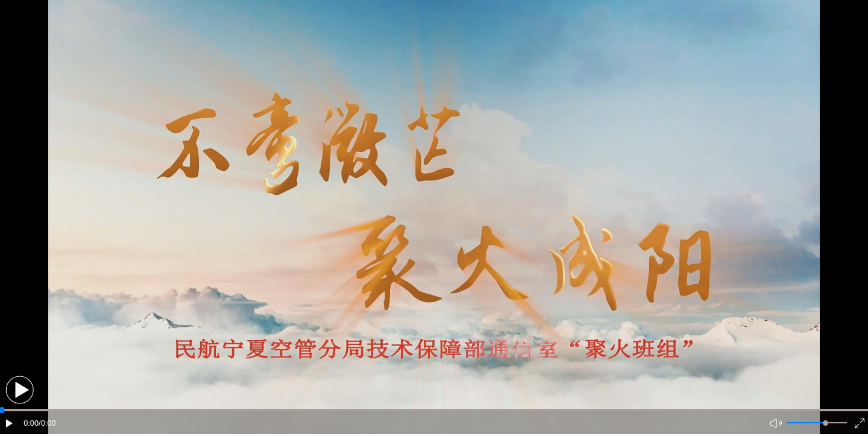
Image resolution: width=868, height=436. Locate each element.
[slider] (826, 423)
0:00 (31, 423)
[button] (20, 390)
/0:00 (47, 423)
